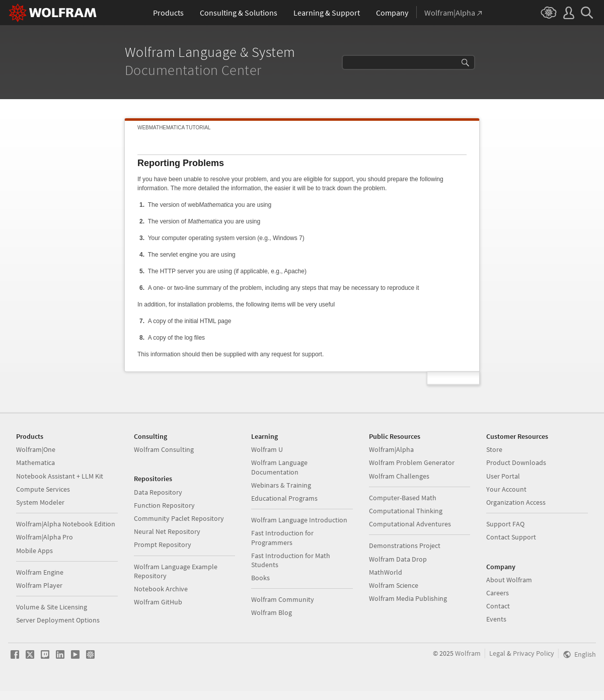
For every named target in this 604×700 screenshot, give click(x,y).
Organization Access (516, 502)
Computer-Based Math (403, 498)
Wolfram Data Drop (398, 559)
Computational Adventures (410, 524)
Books (260, 578)
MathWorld (386, 572)
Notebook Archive (161, 589)
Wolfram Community (283, 599)
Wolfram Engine (40, 572)
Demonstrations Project (405, 546)
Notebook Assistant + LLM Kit (60, 476)
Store (494, 449)
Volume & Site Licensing (52, 607)
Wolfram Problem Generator (412, 462)
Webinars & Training (281, 485)
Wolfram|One (36, 449)
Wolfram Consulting (164, 449)
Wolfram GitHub (158, 602)
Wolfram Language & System (212, 52)
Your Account (506, 489)
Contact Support (511, 537)
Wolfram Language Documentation (279, 467)
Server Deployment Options (58, 620)
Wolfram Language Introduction (299, 520)
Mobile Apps (34, 551)
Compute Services (43, 489)
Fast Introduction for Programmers (282, 537)
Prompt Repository (163, 545)
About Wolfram (509, 580)
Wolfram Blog (272, 612)
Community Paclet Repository (179, 518)
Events (496, 619)
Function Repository (164, 505)
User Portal (503, 476)
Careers (498, 593)
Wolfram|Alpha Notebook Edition (66, 524)
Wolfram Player (39, 585)
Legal (497, 653)
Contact (498, 606)
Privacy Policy (534, 653)
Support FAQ (505, 524)
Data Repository (158, 492)
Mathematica (35, 462)
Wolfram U (267, 449)
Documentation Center (195, 70)
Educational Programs (284, 498)
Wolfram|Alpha (391, 449)
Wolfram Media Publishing (408, 598)
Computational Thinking (406, 511)
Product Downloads (516, 462)
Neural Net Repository (167, 531)
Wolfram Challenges (399, 476)
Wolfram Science (394, 585)
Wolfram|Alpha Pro (45, 537)
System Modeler (40, 502)
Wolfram (468, 653)
